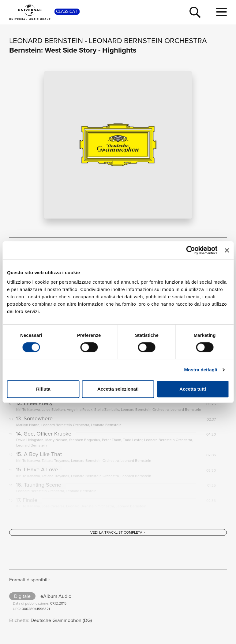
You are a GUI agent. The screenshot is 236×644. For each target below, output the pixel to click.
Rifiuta (43, 389)
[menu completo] (221, 12)
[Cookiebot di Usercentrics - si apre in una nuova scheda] (191, 250)
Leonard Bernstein (46, 41)
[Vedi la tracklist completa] (118, 537)
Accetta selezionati (118, 389)
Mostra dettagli (200, 370)
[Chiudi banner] (227, 250)
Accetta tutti (193, 389)
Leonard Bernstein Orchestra (148, 41)
